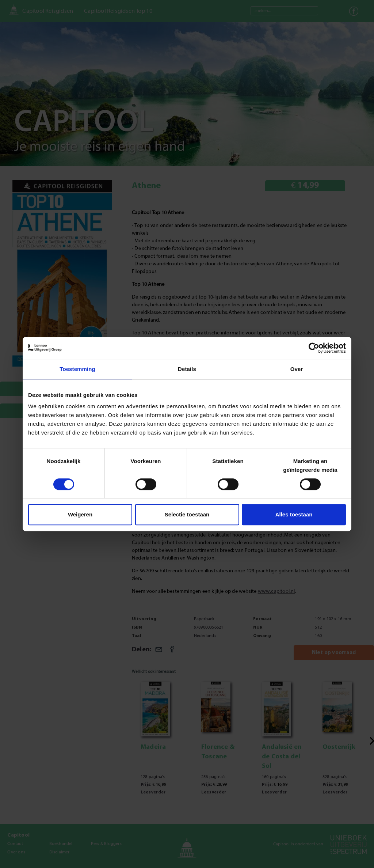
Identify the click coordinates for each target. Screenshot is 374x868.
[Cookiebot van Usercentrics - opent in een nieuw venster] (314, 348)
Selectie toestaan (187, 514)
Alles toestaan (294, 514)
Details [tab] (187, 369)
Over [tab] (297, 369)
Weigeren (80, 514)
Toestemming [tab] (77, 369)
